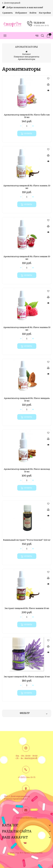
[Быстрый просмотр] (48, 90)
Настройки (45, 13)
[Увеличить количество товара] (33, 126)
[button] (48, 78)
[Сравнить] (48, 84)
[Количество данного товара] (27, 126)
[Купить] (27, 133)
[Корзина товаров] (48, 36)
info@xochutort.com (27, 818)
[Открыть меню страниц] (37, 36)
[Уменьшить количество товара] (21, 126)
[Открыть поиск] (42, 36)
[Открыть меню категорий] (5, 36)
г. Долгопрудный (11, 3)
